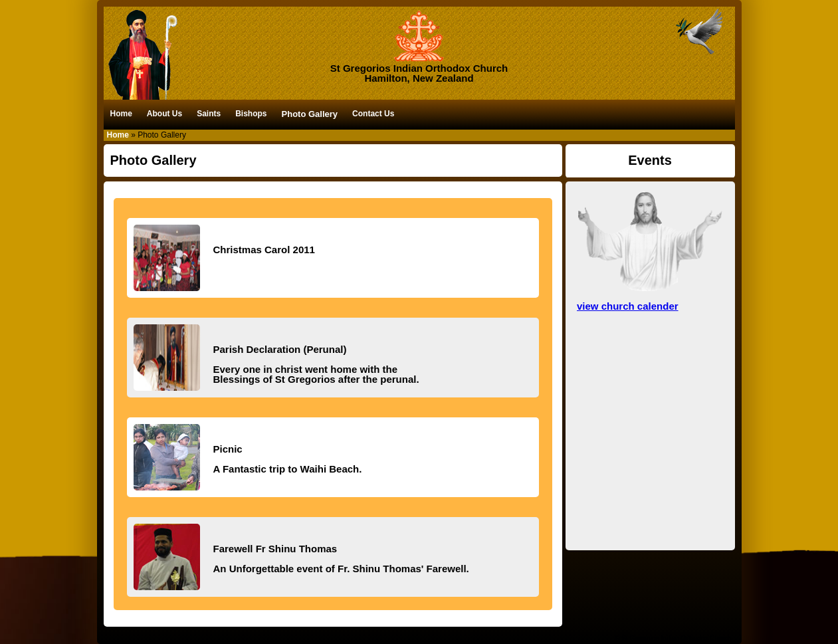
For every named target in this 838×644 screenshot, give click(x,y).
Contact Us (373, 114)
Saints (209, 114)
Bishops (251, 114)
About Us (164, 114)
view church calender (628, 306)
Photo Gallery (310, 114)
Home (121, 114)
